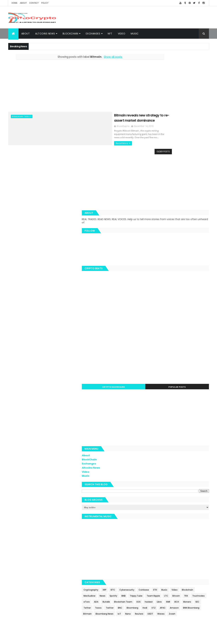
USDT (203, 543)
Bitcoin (195, 507)
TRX (150, 513)
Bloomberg (175, 531)
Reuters (192, 543)
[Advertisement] (146, 17)
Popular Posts (193, 286)
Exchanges (93, 34)
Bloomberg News (157, 543)
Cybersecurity (192, 489)
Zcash (163, 549)
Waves (152, 549)
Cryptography (156, 489)
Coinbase (154, 495)
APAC (151, 537)
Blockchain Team (157, 519)
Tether (181, 525)
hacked (183, 519)
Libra (193, 519)
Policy (45, 3)
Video (122, 34)
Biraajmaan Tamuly (22, 116)
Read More (71, 139)
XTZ (196, 531)
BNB (188, 501)
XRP (169, 489)
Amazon (163, 537)
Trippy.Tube (155, 507)
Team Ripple (172, 507)
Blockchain (197, 495)
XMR (202, 519)
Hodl (187, 531)
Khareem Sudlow (58, 639)
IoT (172, 543)
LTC (185, 507)
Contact (34, 3)
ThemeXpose (96, 639)
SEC (171, 525)
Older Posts (131, 151)
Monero (161, 525)
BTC (178, 489)
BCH (151, 525)
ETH (165, 495)
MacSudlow (154, 501)
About (23, 3)
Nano (181, 543)
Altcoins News (45, 34)
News (167, 501)
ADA (186, 513)
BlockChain (70, 34)
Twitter (152, 531)
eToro (176, 513)
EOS (173, 519)
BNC (163, 531)
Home (15, 3)
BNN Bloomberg (180, 537)
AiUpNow (84, 639)
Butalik (196, 513)
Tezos (192, 525)
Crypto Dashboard (162, 286)
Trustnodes (163, 513)
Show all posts (97, 57)
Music (135, 34)
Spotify (178, 501)
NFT (110, 34)
